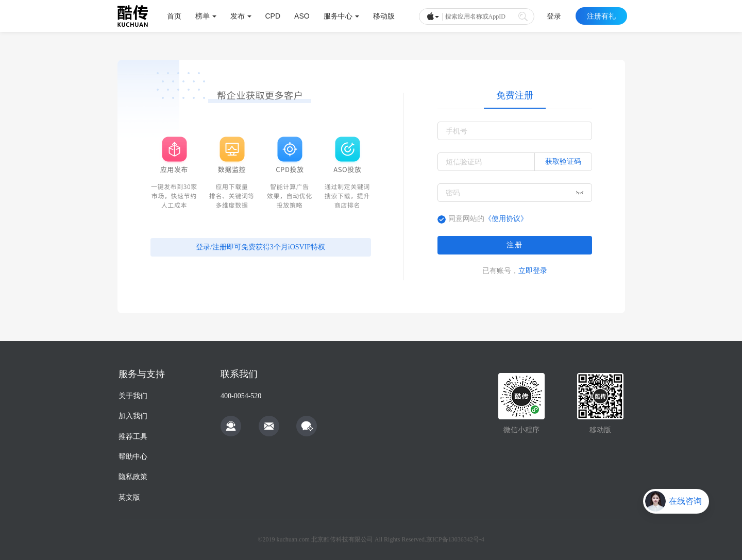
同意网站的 (488, 219)
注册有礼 (601, 16)
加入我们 (133, 416)
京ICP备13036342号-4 (455, 539)
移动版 (384, 16)
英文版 (129, 497)
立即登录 (533, 270)
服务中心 (341, 16)
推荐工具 (133, 437)
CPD (273, 16)
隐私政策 (133, 477)
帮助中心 (133, 457)
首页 (174, 16)
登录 (554, 16)
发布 (241, 16)
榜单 (206, 16)
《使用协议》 (506, 219)
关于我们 (133, 396)
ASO (302, 16)
